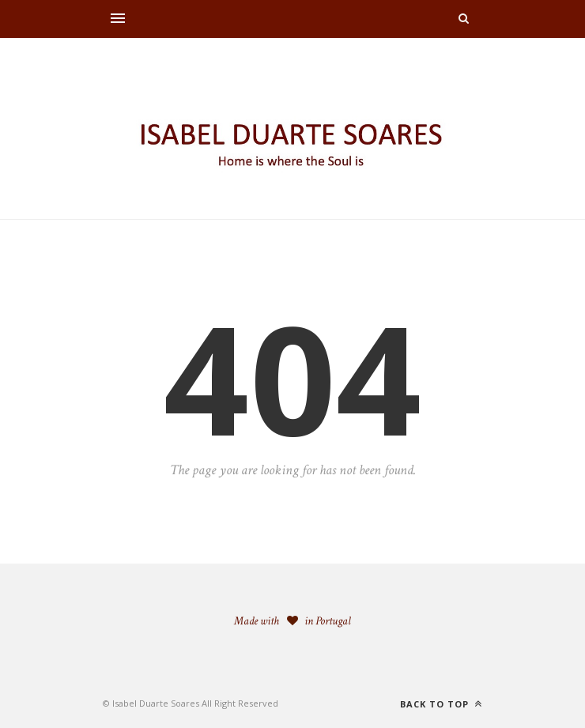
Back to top (441, 704)
